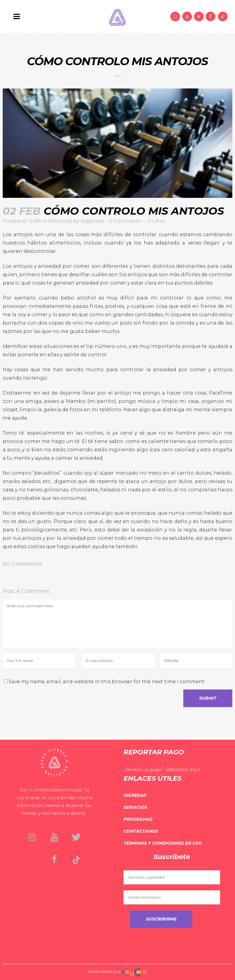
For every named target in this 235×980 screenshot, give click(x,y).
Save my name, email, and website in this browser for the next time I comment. (107, 682)
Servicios (135, 807)
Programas (138, 819)
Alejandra (92, 221)
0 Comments (125, 221)
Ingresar (135, 795)
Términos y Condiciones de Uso (163, 843)
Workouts (60, 221)
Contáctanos (141, 831)
